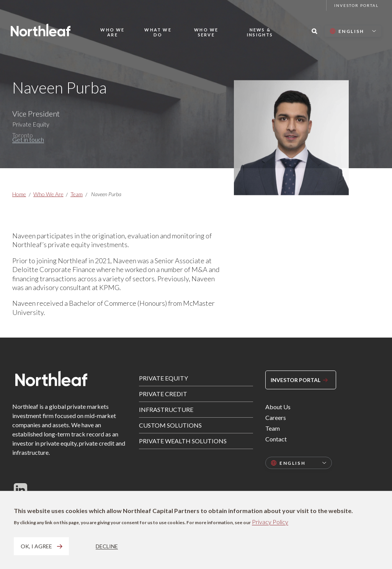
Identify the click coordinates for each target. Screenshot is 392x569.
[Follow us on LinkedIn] (20, 490)
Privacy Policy (270, 522)
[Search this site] (314, 31)
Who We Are (48, 194)
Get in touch (28, 145)
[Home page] (41, 30)
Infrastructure (166, 409)
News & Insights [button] (260, 32)
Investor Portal (356, 5)
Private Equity (163, 378)
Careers (276, 417)
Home (19, 194)
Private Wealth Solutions (183, 441)
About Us (278, 407)
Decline (107, 546)
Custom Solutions (170, 425)
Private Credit (163, 394)
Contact (276, 439)
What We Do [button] (158, 32)
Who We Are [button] (112, 32)
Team (77, 194)
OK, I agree (36, 546)
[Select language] (353, 31)
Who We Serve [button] (206, 32)
